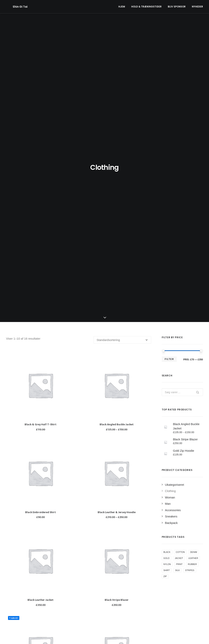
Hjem (122, 7)
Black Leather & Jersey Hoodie (117, 261)
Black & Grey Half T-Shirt (41, 173)
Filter (169, 107)
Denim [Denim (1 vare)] (193, 300)
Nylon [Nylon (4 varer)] (167, 313)
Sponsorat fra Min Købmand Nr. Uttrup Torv (102, 601)
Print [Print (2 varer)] (179, 313)
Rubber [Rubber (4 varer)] (192, 313)
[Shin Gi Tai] (13, 7)
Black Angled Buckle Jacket (117, 173)
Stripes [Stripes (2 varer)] (190, 319)
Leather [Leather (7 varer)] (193, 307)
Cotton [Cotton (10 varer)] (180, 300)
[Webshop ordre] (122, 88)
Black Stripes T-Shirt (41, 436)
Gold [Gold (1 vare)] (167, 307)
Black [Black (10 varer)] (167, 300)
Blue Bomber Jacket (41, 524)
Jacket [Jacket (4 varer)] (179, 307)
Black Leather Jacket (41, 349)
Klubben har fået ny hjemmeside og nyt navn (103, 610)
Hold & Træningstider (146, 7)
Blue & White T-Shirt (117, 436)
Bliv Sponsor (177, 7)
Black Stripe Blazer (117, 349)
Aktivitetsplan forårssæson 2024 (95, 591)
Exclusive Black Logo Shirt (117, 524)
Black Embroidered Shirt (41, 261)
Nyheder (197, 7)
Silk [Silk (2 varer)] (177, 319)
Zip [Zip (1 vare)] (165, 325)
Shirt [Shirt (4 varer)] (167, 319)
